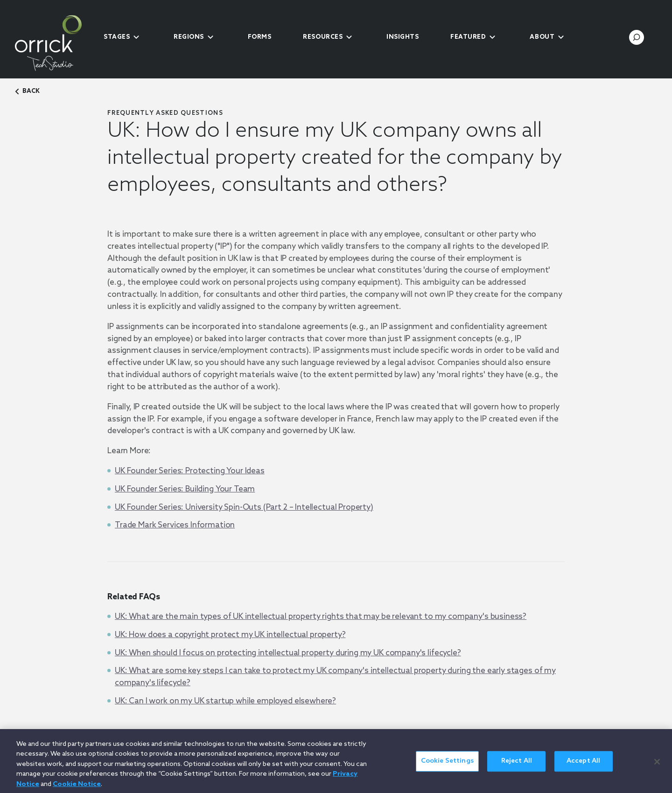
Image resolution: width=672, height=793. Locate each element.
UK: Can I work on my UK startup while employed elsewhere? (225, 701)
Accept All (583, 765)
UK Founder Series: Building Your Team (185, 489)
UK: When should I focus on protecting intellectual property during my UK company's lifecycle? (288, 653)
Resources (323, 37)
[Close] (657, 765)
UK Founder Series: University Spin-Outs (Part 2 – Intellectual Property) (244, 508)
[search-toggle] (637, 37)
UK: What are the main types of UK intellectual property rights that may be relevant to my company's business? (321, 617)
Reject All (517, 765)
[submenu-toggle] (136, 37)
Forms (260, 37)
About (542, 37)
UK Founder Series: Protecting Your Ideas (190, 471)
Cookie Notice (77, 788)
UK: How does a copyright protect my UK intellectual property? (230, 635)
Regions (189, 37)
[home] (56, 43)
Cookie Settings (447, 765)
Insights (402, 37)
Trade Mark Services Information (175, 525)
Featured (468, 37)
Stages (117, 37)
